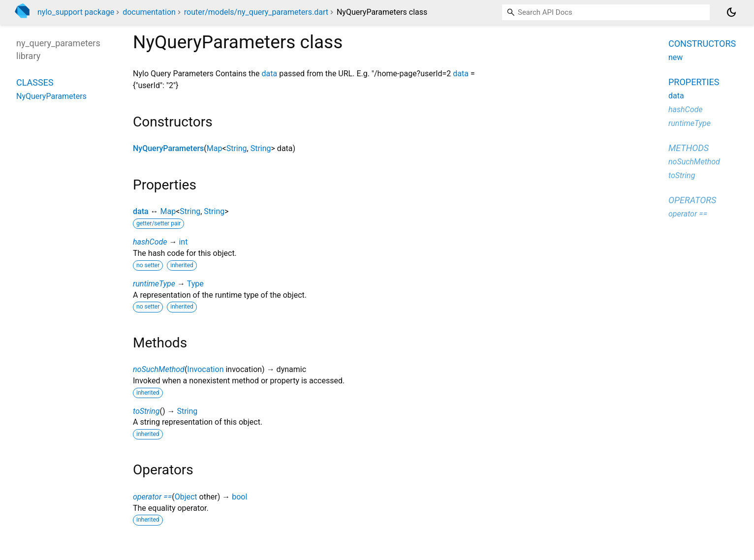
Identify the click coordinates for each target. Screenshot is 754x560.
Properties (694, 82)
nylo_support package (76, 12)
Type (195, 284)
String (237, 148)
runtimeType (154, 284)
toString (146, 411)
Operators (692, 200)
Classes (35, 82)
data (270, 74)
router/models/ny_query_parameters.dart (256, 12)
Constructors (702, 44)
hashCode (150, 242)
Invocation (205, 369)
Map (215, 148)
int (183, 242)
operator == (152, 497)
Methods (689, 148)
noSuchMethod (159, 369)
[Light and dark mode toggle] (731, 12)
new (675, 57)
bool (239, 497)
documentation (149, 12)
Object (186, 497)
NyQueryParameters (168, 148)
